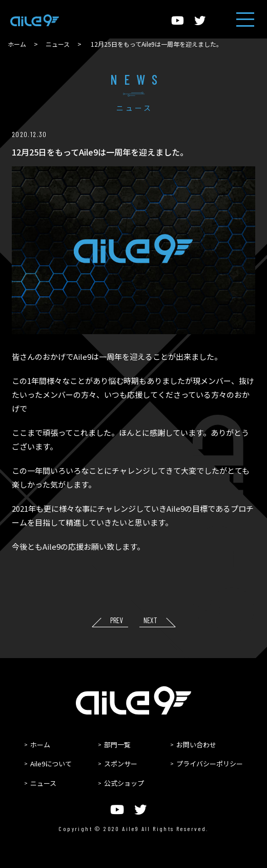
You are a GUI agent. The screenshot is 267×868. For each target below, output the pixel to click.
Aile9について (51, 764)
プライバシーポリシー (210, 764)
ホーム (17, 44)
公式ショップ (124, 783)
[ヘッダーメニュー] (245, 19)
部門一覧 (117, 745)
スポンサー (121, 764)
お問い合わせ (196, 745)
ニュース (58, 44)
